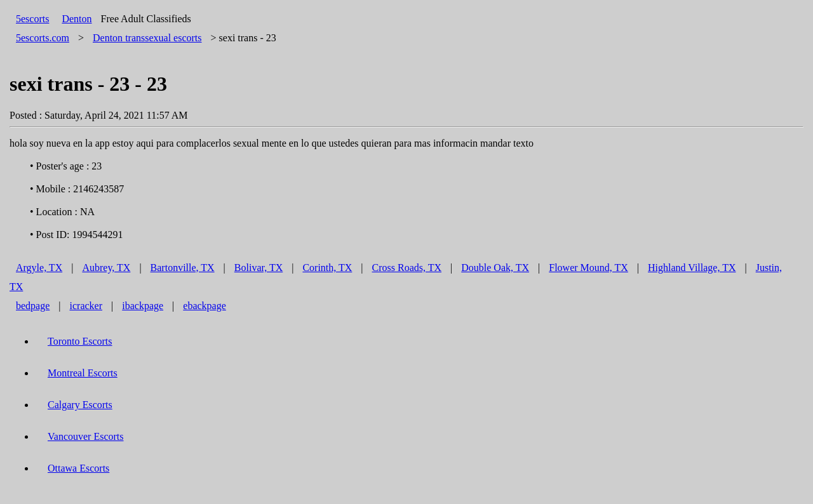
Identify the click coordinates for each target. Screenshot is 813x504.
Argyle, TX (39, 268)
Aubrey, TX (106, 268)
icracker (86, 306)
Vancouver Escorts (86, 436)
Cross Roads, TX (407, 268)
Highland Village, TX (692, 268)
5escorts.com (43, 38)
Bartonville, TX (183, 268)
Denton (77, 19)
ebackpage (205, 306)
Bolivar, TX (259, 268)
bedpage (33, 306)
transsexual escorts (147, 38)
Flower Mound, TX (588, 268)
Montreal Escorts (83, 373)
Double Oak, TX (495, 268)
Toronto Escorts (80, 341)
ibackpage (143, 306)
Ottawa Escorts (78, 468)
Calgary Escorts (80, 405)
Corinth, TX (327, 268)
